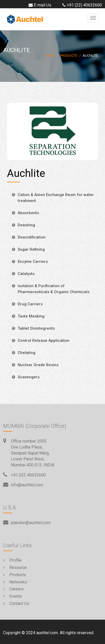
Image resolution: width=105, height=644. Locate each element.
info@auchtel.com (27, 485)
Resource (15, 567)
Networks (15, 582)
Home (50, 56)
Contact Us (16, 603)
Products (69, 56)
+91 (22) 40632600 (81, 5)
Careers (13, 589)
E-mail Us (39, 5)
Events (12, 596)
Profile (12, 560)
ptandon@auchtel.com (31, 523)
